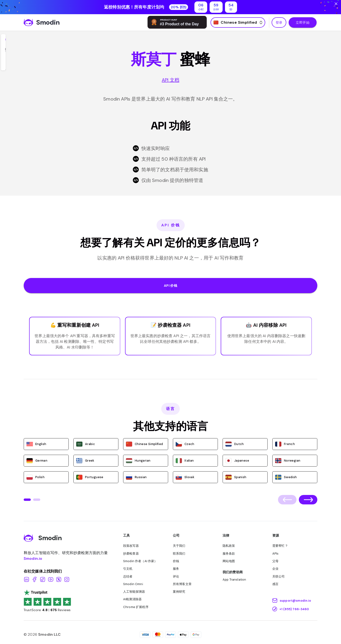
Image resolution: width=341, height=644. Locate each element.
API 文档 (170, 80)
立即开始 (303, 22)
